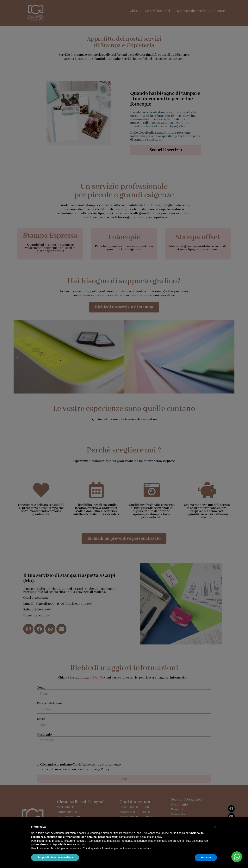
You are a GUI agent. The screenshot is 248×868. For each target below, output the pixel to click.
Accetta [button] (206, 857)
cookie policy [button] (154, 837)
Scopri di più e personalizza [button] (55, 857)
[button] (215, 827)
